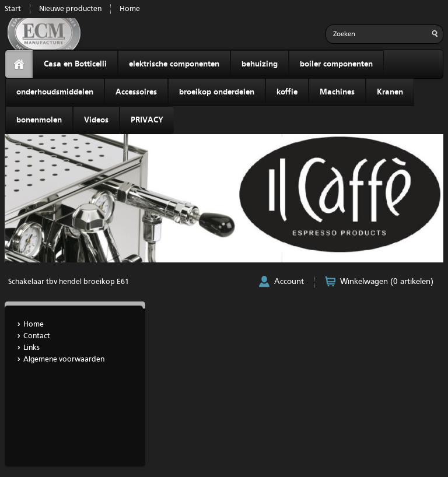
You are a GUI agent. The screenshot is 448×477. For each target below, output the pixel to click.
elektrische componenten (174, 64)
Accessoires (136, 92)
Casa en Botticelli (75, 64)
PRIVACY (147, 120)
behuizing (260, 64)
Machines (337, 92)
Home (130, 9)
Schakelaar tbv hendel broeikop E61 (69, 282)
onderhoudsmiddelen (55, 92)
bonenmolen (39, 120)
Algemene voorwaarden (64, 359)
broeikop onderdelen (217, 92)
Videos (96, 120)
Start (13, 9)
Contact (37, 336)
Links (32, 348)
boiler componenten (336, 64)
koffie (287, 92)
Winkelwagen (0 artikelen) (387, 282)
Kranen (390, 92)
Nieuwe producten (70, 9)
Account (289, 282)
